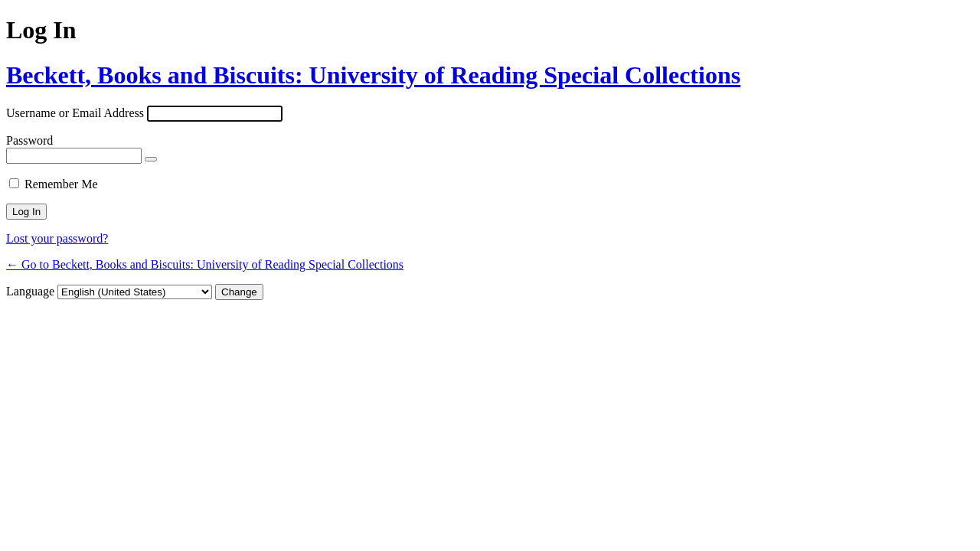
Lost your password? (57, 238)
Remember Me (61, 184)
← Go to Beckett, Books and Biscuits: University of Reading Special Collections (205, 264)
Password (29, 140)
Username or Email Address (75, 113)
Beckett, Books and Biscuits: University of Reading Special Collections (373, 75)
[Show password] (151, 159)
